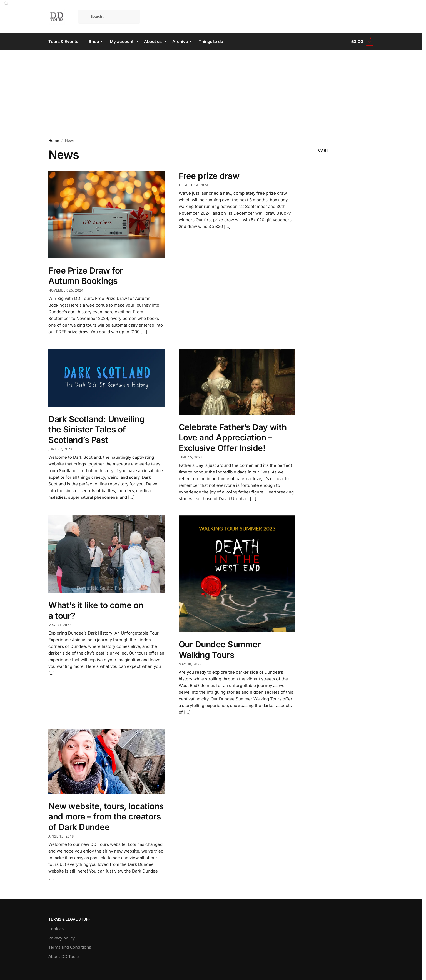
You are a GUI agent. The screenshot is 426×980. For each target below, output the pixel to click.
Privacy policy (62, 938)
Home (54, 141)
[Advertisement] (211, 92)
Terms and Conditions (70, 947)
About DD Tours (64, 956)
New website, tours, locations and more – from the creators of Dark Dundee (106, 817)
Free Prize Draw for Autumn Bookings (86, 276)
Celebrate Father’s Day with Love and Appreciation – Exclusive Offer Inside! (233, 438)
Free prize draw (209, 176)
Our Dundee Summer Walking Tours (220, 650)
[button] (362, 42)
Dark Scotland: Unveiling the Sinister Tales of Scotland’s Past (96, 429)
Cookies (56, 929)
